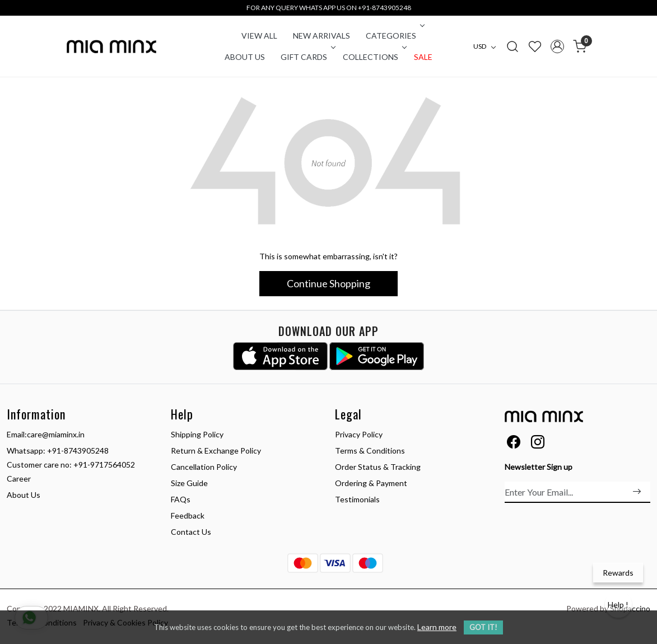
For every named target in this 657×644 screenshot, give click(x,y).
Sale (423, 57)
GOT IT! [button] (483, 627)
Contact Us (191, 532)
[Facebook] (514, 444)
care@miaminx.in (56, 434)
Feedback (188, 515)
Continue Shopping (328, 283)
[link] (512, 46)
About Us (245, 57)
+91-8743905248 (78, 451)
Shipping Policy (197, 434)
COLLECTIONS (374, 57)
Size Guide (189, 483)
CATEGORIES (394, 36)
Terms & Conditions (370, 451)
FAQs (181, 499)
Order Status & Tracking (378, 467)
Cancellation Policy (204, 467)
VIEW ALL (259, 36)
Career (19, 479)
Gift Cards (307, 57)
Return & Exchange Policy (216, 451)
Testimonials (357, 499)
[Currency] (487, 46)
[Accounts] (557, 46)
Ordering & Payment (371, 483)
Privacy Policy (359, 434)
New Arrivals (321, 36)
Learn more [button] (437, 627)
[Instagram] (538, 444)
